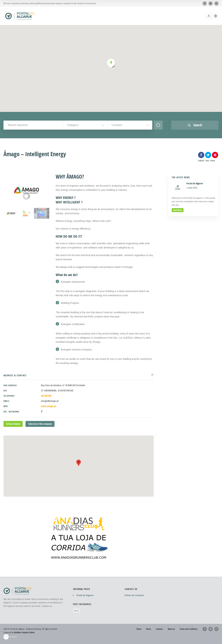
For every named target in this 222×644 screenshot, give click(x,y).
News (76, 611)
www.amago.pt (49, 406)
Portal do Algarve (85, 595)
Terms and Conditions (189, 629)
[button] (209, 16)
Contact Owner (13, 424)
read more (178, 210)
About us (171, 629)
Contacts (159, 629)
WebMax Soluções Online (24, 632)
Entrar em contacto (134, 595)
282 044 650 (46, 396)
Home (139, 629)
